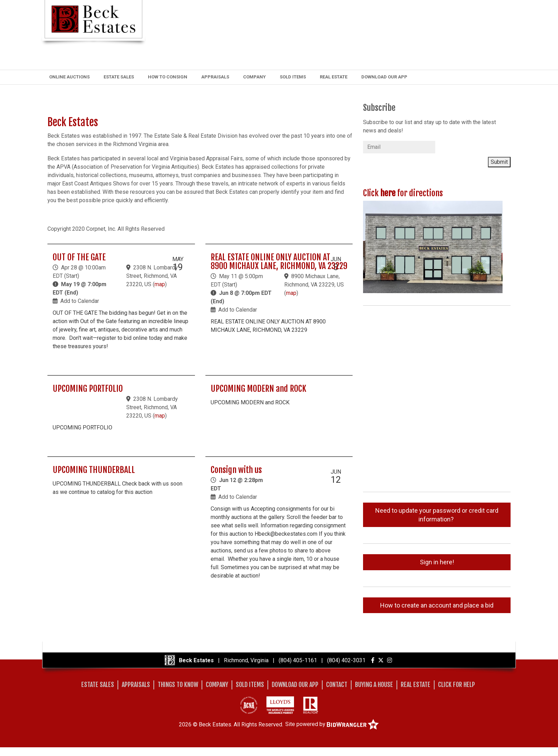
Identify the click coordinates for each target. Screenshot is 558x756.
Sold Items (293, 77)
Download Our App (384, 77)
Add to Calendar (80, 301)
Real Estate (334, 77)
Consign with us (236, 470)
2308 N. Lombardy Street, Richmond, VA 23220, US (152, 276)
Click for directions (403, 193)
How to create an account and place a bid (437, 605)
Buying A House (374, 685)
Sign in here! (437, 562)
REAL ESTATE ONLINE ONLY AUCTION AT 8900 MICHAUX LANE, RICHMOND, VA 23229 (279, 262)
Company (254, 77)
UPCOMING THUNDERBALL (94, 470)
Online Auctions (69, 77)
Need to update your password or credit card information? (437, 515)
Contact (337, 685)
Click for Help (457, 685)
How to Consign (168, 77)
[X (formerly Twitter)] (381, 660)
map (160, 284)
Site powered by (332, 724)
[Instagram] (390, 660)
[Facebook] (373, 660)
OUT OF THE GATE (79, 257)
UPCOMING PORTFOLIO (88, 389)
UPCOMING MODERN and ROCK (258, 389)
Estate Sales (119, 77)
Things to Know (178, 685)
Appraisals (215, 77)
